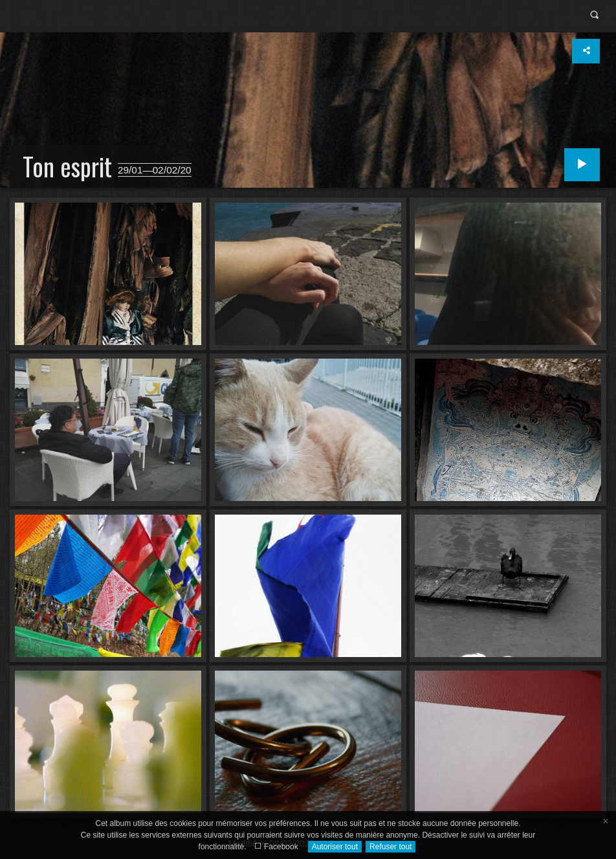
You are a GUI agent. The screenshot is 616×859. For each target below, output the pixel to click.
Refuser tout (390, 847)
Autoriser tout (335, 847)
